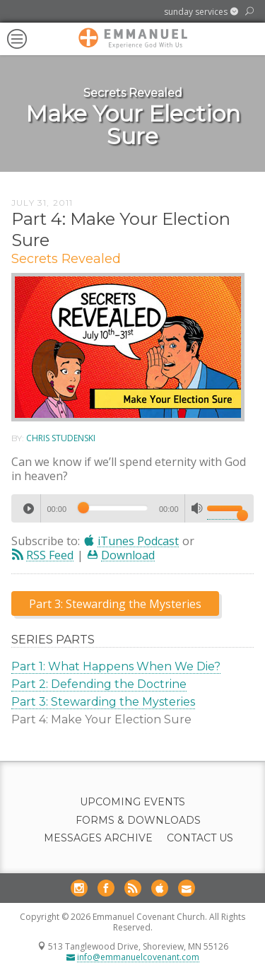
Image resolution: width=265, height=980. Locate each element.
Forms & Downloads (138, 821)
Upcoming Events (132, 802)
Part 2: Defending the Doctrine (99, 684)
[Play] (28, 508)
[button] (201, 12)
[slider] (113, 508)
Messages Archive (98, 838)
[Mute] (197, 508)
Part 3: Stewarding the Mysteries (103, 702)
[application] (132, 508)
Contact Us (200, 838)
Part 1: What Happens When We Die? (116, 666)
